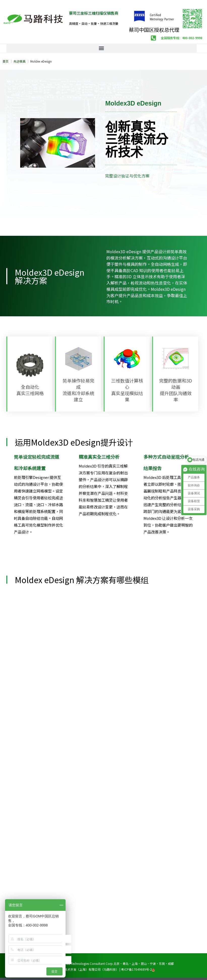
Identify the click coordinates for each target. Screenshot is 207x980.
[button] (101, 48)
